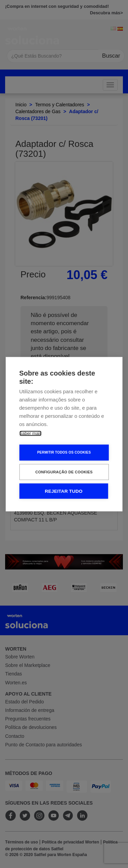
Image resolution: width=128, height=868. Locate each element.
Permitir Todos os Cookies (64, 452)
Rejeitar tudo (63, 491)
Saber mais (30, 433)
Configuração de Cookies (64, 472)
